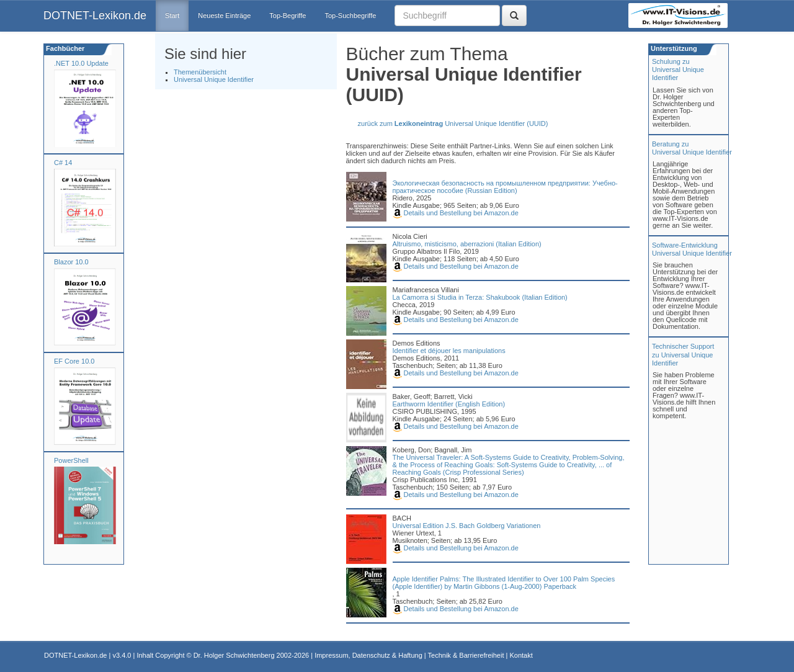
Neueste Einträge (224, 16)
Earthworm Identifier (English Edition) (449, 404)
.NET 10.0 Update (81, 63)
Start (172, 16)
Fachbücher (64, 48)
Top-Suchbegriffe (350, 16)
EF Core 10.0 (74, 361)
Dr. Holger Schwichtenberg (234, 655)
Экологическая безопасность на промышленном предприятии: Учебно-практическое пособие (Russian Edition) (505, 187)
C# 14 (63, 163)
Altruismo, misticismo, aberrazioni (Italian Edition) (467, 244)
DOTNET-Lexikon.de (95, 16)
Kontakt (521, 655)
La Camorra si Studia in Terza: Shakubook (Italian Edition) (480, 297)
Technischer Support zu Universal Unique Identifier (683, 354)
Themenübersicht (200, 72)
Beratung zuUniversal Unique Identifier (692, 148)
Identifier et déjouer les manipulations (449, 351)
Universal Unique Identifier (214, 79)
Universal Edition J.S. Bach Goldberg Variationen (467, 526)
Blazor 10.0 (71, 262)
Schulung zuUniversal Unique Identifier (678, 69)
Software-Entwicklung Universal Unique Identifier (692, 249)
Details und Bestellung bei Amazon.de (456, 213)
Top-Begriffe (288, 16)
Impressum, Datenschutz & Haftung (368, 655)
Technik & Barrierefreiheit (466, 655)
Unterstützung (673, 48)
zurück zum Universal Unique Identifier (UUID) (453, 123)
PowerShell (71, 460)
